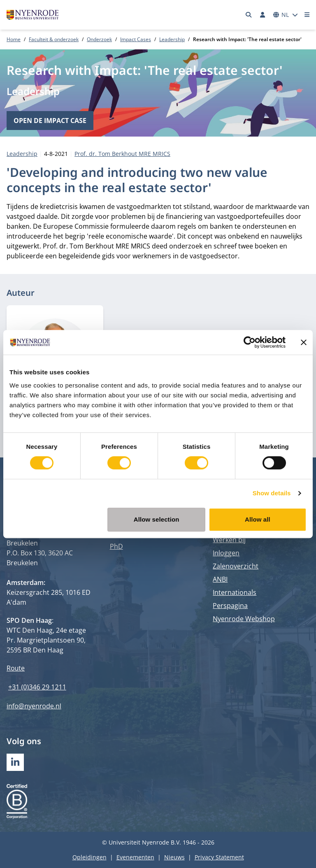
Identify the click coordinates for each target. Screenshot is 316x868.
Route (16, 668)
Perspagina (230, 606)
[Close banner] (304, 342)
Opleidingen (89, 857)
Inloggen (226, 553)
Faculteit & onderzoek (54, 39)
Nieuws (174, 857)
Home (14, 39)
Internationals (235, 592)
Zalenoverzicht (236, 566)
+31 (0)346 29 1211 (37, 687)
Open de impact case (50, 121)
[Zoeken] (249, 15)
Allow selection (157, 519)
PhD (116, 546)
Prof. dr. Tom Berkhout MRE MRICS (122, 154)
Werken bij (229, 540)
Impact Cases (136, 39)
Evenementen (135, 857)
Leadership (172, 39)
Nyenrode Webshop (244, 619)
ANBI (220, 579)
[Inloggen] (263, 15)
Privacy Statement (219, 857)
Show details (272, 493)
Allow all (258, 519)
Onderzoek (99, 39)
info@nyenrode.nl (34, 706)
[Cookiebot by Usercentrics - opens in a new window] (250, 342)
